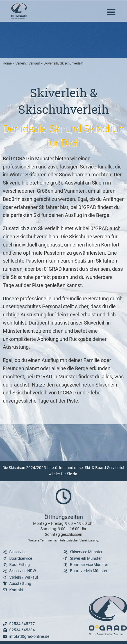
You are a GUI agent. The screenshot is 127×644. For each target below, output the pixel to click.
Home (7, 63)
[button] (111, 12)
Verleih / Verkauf (28, 63)
